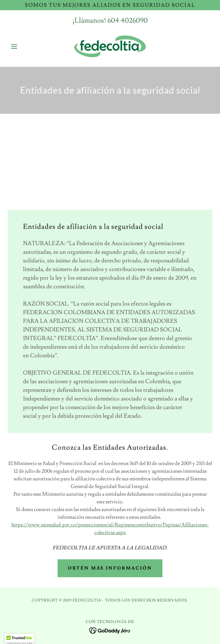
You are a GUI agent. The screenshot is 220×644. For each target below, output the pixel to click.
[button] (23, 46)
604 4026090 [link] (128, 21)
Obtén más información (110, 568)
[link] (110, 46)
